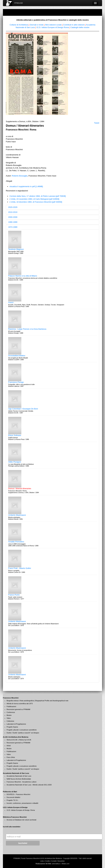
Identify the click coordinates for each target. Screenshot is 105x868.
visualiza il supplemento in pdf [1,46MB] (26, 186)
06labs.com (65, 864)
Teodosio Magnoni (16, 249)
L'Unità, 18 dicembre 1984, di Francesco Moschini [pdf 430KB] (36, 202)
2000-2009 (13, 217)
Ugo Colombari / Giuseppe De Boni (23, 409)
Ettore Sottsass (15, 435)
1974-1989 (13, 227)
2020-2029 (13, 207)
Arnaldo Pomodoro (16, 542)
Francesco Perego (16, 382)
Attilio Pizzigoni (15, 462)
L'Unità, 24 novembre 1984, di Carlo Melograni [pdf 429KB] (34, 199)
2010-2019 (13, 212)
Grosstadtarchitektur (17, 356)
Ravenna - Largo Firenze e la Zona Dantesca (27, 329)
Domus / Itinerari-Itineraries (20, 488)
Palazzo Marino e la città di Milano (23, 276)
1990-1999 (13, 222)
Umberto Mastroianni (17, 515)
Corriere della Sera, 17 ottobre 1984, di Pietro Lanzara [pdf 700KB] (38, 196)
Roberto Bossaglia (20, 176)
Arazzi (11, 302)
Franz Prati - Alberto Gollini (20, 568)
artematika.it (56, 864)
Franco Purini (14, 595)
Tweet (97, 123)
